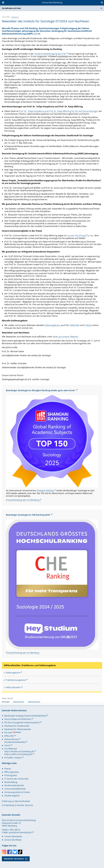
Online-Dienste (11, 739)
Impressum (19, 702)
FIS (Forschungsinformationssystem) (22, 722)
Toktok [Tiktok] (20, 852)
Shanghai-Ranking (45, 491)
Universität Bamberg (52, 2)
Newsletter (15, 17)
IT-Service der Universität (16, 779)
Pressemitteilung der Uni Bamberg (23, 500)
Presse (8, 769)
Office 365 (9, 736)
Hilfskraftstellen (13, 687)
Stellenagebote (13, 673)
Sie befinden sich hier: (11, 8)
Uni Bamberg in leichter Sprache (17, 805)
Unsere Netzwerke (13, 836)
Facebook (9, 852)
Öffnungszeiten (12, 772)
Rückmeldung (11, 782)
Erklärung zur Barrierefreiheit (16, 801)
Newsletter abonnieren (14, 859)
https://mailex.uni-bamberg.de (19, 751)
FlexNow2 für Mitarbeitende (18, 729)
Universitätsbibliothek (15, 789)
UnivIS (7, 745)
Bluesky (15, 852)
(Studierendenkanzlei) (15, 742)
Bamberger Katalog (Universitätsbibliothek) (25, 716)
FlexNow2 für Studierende (17, 726)
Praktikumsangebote (16, 680)
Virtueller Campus (13, 758)
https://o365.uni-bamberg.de (18, 754)
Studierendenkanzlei (14, 785)
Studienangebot (12, 796)
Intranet (8, 733)
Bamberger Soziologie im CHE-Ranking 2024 (28, 515)
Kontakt (6, 702)
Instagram (4, 852)
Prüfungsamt (11, 775)
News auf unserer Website (66, 337)
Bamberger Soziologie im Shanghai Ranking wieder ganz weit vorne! (41, 390)
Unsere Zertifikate (13, 840)
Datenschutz (34, 702)
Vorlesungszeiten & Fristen (17, 792)
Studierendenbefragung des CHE (50, 54)
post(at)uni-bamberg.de (20, 832)
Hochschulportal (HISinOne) (18, 719)
